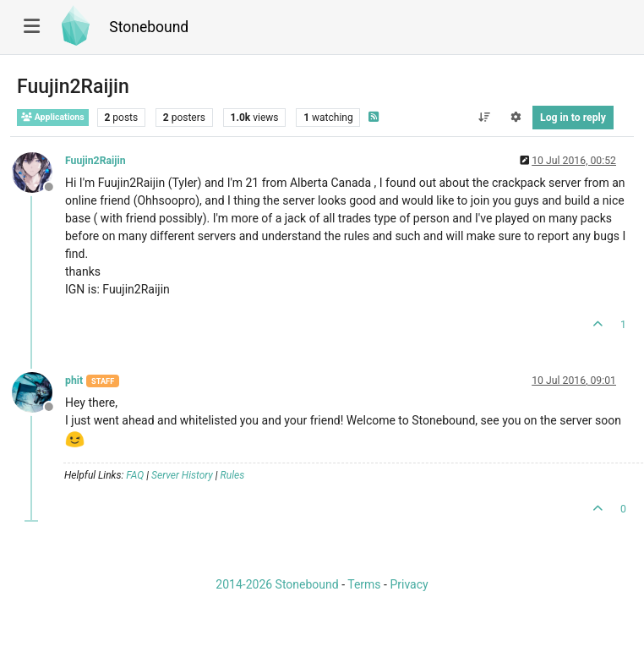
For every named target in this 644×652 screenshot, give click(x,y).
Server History (182, 475)
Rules (233, 475)
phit (74, 381)
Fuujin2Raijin (96, 161)
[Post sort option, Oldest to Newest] (484, 118)
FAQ (135, 475)
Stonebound (149, 27)
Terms (364, 584)
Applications (53, 117)
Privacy (409, 584)
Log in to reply (573, 118)
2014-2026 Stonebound (277, 584)
